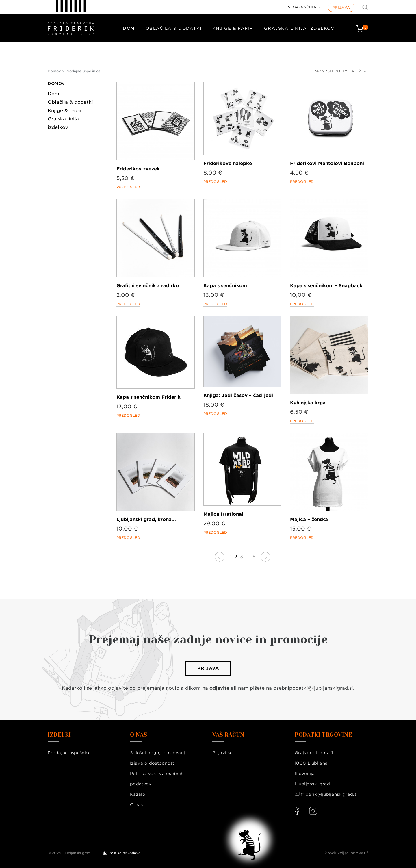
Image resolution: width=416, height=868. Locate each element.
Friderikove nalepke (228, 163)
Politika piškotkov (124, 853)
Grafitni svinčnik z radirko (148, 286)
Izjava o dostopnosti (153, 763)
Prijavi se (222, 753)
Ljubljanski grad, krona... (146, 519)
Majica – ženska (309, 519)
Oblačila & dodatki (174, 28)
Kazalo (138, 794)
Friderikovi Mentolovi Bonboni (327, 163)
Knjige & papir (233, 28)
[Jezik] (305, 7)
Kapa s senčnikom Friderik (148, 397)
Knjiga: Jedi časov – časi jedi (238, 395)
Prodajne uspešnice (69, 753)
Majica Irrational (223, 514)
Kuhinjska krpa (308, 403)
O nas (136, 805)
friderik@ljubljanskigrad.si (329, 794)
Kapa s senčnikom (225, 286)
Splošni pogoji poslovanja (159, 753)
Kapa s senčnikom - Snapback (326, 286)
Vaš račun (228, 735)
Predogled (128, 187)
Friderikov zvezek (138, 169)
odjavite (219, 688)
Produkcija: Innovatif (346, 853)
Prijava (341, 7)
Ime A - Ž (355, 71)
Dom (129, 28)
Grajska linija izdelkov (299, 28)
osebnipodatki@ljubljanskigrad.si (313, 688)
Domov (56, 84)
